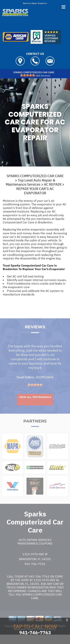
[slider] (28, 75)
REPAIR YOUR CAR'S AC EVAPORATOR (35, 191)
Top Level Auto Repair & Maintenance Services (31, 182)
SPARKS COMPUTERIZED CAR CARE (35, 176)
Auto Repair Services (35, 547)
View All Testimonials (35, 404)
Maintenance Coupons (35, 550)
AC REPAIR (53, 184)
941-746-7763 (35, 571)
